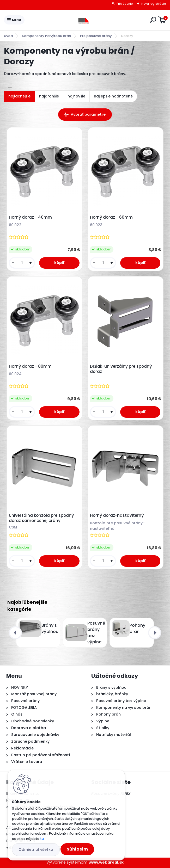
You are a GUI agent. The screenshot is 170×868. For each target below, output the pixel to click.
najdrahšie (49, 96)
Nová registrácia (154, 4)
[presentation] (15, 633)
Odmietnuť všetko (36, 849)
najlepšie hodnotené (113, 96)
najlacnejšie (19, 96)
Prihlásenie (125, 4)
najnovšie (76, 96)
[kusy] (22, 263)
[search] (153, 20)
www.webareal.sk (106, 862)
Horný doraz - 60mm (111, 217)
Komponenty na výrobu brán (46, 36)
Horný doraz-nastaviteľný (117, 515)
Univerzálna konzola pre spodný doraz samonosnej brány (41, 518)
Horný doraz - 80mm (30, 366)
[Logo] (86, 20)
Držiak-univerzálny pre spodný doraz (121, 369)
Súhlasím (77, 849)
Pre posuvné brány (96, 36)
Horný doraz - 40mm (30, 217)
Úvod (8, 36)
